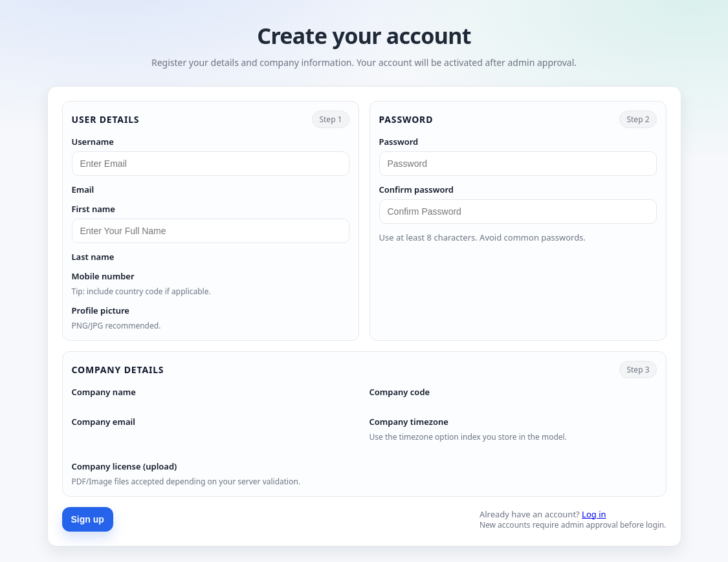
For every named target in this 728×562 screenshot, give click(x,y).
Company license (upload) (125, 466)
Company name (104, 392)
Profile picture (101, 310)
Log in (594, 514)
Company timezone (409, 422)
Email (83, 189)
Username (93, 142)
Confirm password (417, 189)
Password (399, 142)
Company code (400, 392)
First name (94, 209)
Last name (93, 257)
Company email (104, 422)
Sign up (88, 519)
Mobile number (103, 276)
